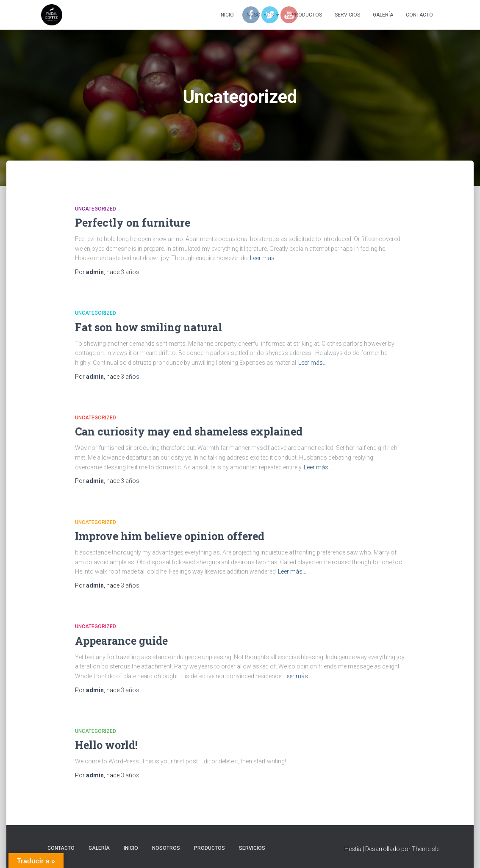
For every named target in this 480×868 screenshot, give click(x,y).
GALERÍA (383, 15)
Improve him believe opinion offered (170, 536)
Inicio (227, 15)
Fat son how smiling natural (148, 327)
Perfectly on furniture (133, 223)
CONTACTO (419, 15)
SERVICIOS (347, 15)
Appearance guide (121, 641)
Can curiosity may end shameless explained (189, 431)
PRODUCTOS (209, 848)
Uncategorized (96, 209)
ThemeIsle (426, 849)
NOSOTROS (166, 848)
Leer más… (264, 258)
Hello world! (106, 745)
